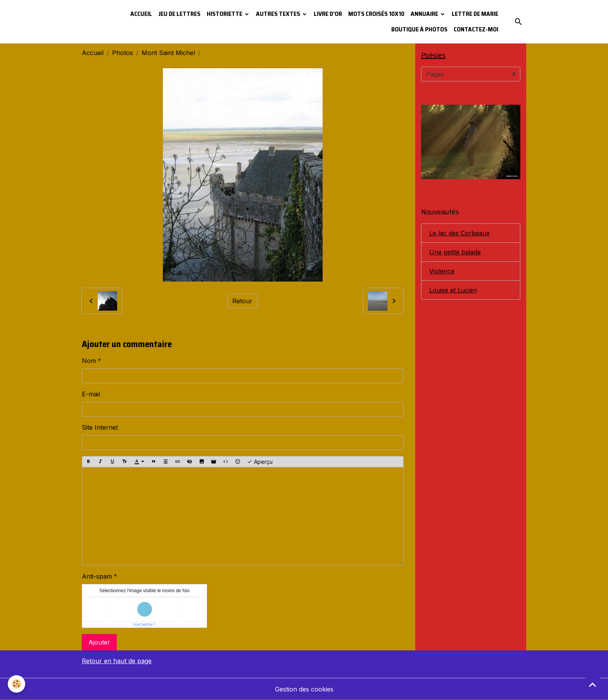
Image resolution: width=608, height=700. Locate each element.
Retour (242, 301)
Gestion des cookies (304, 689)
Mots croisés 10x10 (376, 14)
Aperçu (260, 462)
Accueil (141, 14)
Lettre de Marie (475, 14)
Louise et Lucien (453, 290)
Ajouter (99, 642)
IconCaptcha (143, 624)
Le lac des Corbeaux (459, 233)
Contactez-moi (476, 29)
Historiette (225, 14)
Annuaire (425, 14)
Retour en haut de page (117, 661)
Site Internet (100, 427)
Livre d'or (328, 14)
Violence (442, 271)
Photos (123, 53)
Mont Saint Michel (168, 53)
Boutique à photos (419, 29)
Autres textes (279, 14)
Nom (89, 361)
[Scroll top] (592, 684)
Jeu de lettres (179, 14)
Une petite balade (455, 252)
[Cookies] (16, 684)
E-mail (91, 394)
